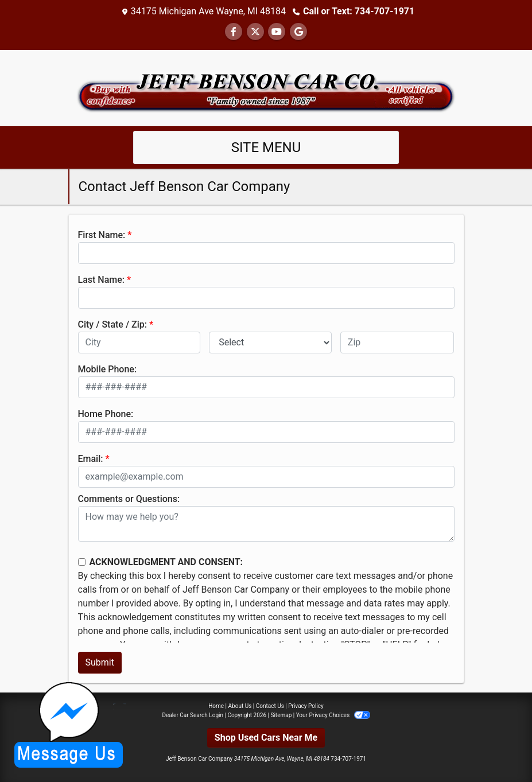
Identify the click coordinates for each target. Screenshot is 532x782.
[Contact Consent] (82, 562)
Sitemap (281, 715)
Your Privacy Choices (333, 715)
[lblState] (270, 343)
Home (216, 706)
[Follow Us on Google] (298, 32)
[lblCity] (139, 343)
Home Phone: (106, 414)
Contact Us (270, 706)
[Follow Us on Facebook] (234, 32)
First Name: (102, 235)
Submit (100, 662)
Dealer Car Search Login (193, 715)
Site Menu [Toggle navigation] (266, 147)
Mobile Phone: (108, 369)
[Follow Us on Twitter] (255, 32)
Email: (91, 459)
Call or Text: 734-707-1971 (359, 11)
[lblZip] (397, 343)
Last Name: (102, 280)
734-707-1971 (348, 759)
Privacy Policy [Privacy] (306, 706)
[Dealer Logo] (266, 87)
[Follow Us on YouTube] (277, 32)
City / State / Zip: (113, 324)
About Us (240, 706)
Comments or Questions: (129, 499)
